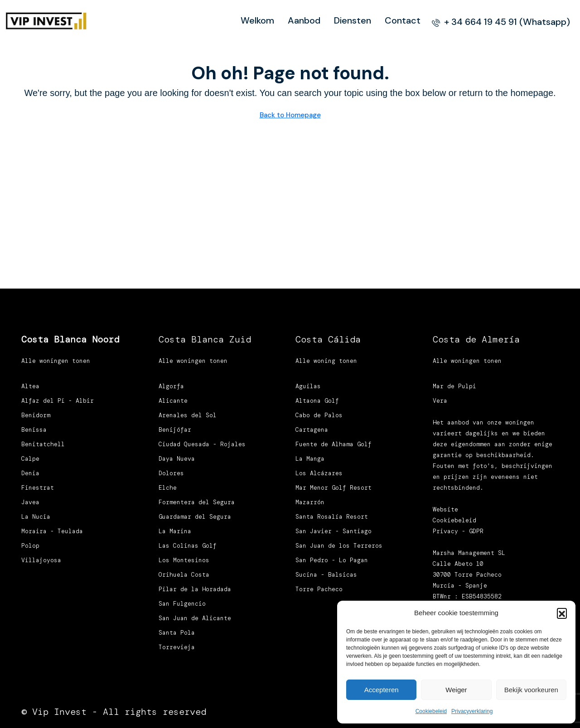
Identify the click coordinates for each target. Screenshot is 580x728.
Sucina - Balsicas (326, 575)
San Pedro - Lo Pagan (332, 560)
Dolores (171, 473)
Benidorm (36, 415)
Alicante (173, 401)
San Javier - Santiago (333, 531)
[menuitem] (501, 22)
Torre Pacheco (319, 589)
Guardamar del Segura (195, 517)
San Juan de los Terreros (339, 546)
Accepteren (382, 690)
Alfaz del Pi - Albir (58, 401)
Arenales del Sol (188, 415)
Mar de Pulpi (454, 386)
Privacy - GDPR (458, 531)
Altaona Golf (317, 401)
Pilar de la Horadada (195, 589)
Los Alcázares (319, 473)
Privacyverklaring (472, 711)
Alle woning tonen (326, 361)
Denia (30, 473)
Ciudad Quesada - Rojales (202, 444)
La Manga (310, 459)
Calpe (30, 459)
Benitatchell (43, 444)
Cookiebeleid (431, 711)
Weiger (456, 690)
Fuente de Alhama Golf (333, 444)
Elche (168, 488)
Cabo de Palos (319, 415)
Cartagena (312, 430)
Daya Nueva (177, 459)
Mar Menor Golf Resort (333, 488)
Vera (440, 401)
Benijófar (175, 430)
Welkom (257, 20)
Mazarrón (310, 502)
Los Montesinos (184, 560)
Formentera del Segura (197, 502)
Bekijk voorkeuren (531, 690)
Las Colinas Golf (188, 546)
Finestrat (38, 488)
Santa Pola (177, 633)
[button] (562, 613)
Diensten (353, 20)
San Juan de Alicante (195, 618)
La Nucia (36, 517)
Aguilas (308, 386)
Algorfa (171, 386)
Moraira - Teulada (52, 531)
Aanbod (304, 20)
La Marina (175, 531)
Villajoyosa (41, 560)
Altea (30, 386)
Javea (30, 502)
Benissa (34, 430)
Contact (403, 20)
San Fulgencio (182, 604)
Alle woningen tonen (56, 361)
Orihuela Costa (184, 575)
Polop (30, 546)
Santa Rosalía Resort (332, 517)
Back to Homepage (290, 115)
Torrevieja (177, 647)
